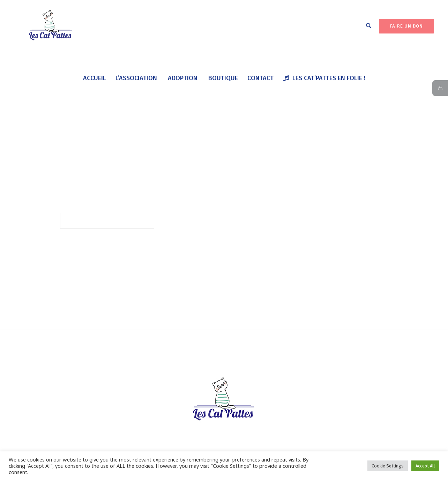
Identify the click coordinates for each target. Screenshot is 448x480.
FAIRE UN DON (406, 26)
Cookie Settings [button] (388, 466)
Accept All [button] (425, 466)
